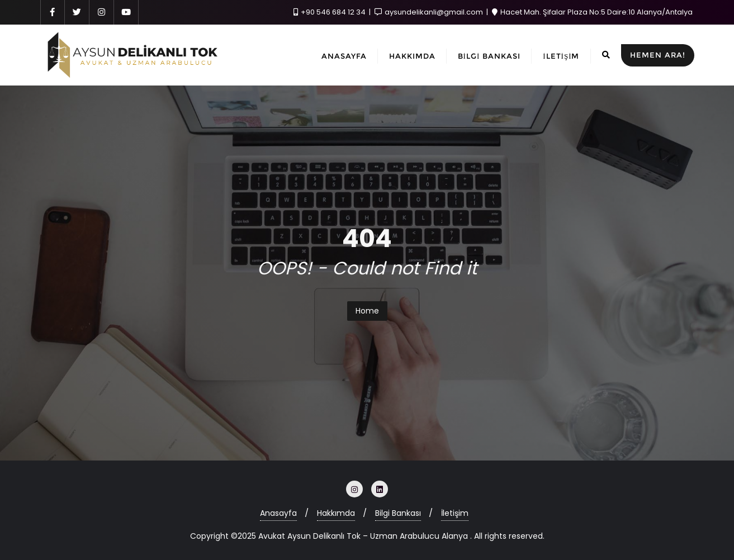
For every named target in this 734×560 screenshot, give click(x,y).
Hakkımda (336, 513)
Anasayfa (278, 513)
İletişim (455, 513)
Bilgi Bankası (398, 513)
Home (367, 311)
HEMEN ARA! (658, 55)
